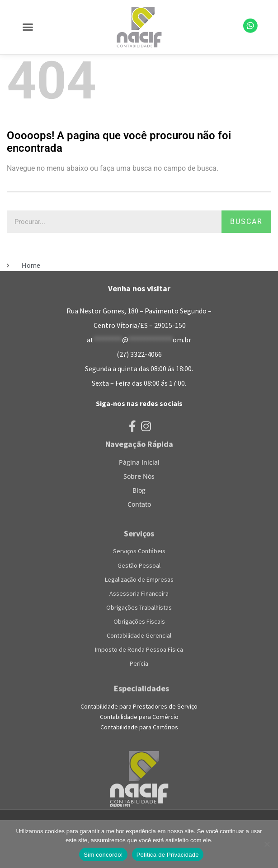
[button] (28, 27)
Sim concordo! (103, 855)
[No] (267, 844)
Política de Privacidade (168, 855)
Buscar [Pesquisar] (246, 222)
